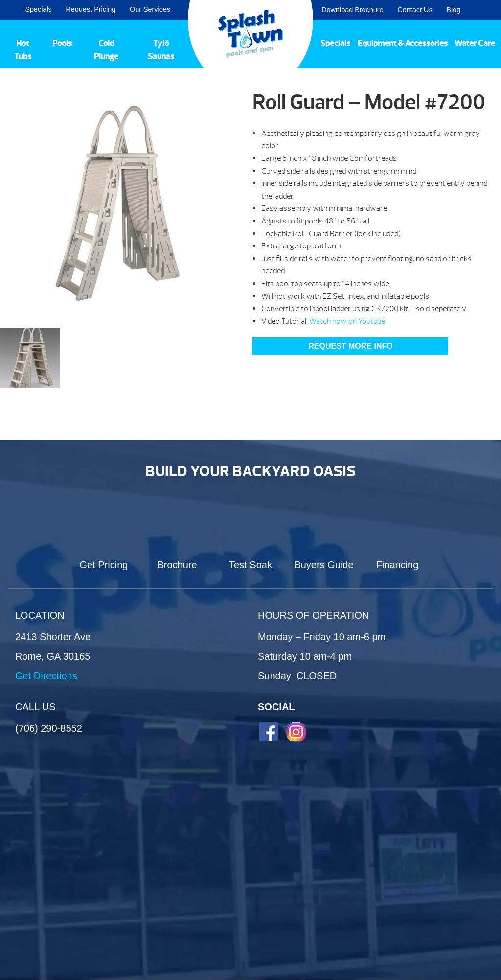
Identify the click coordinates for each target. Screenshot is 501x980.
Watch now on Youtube (347, 321)
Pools (62, 43)
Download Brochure (352, 10)
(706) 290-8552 (49, 728)
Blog (453, 10)
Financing (398, 565)
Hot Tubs (23, 50)
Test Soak (250, 565)
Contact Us (415, 10)
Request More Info (350, 346)
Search (482, 10)
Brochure (177, 565)
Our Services (150, 9)
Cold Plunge (106, 50)
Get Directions (46, 676)
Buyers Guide (324, 565)
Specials (38, 9)
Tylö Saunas (161, 50)
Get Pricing (104, 565)
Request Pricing (91, 9)
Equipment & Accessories (403, 43)
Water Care (475, 43)
